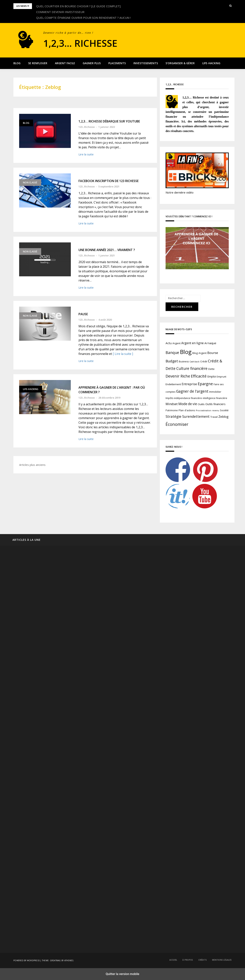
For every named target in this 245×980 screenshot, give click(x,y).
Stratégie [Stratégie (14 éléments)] (174, 416)
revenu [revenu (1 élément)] (216, 410)
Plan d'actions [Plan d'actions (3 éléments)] (187, 410)
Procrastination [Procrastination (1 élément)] (203, 410)
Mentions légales (222, 960)
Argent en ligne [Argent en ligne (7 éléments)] (192, 343)
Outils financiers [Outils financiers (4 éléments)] (215, 404)
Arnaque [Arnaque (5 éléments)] (210, 343)
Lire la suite (86, 154)
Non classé (30, 183)
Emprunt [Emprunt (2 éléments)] (221, 377)
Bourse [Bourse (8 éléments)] (213, 353)
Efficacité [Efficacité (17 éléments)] (199, 376)
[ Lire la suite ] (123, 354)
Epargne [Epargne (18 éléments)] (205, 384)
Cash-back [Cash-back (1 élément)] (194, 362)
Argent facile (65, 63)
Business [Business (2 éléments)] (184, 362)
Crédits (203, 960)
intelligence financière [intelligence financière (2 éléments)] (215, 398)
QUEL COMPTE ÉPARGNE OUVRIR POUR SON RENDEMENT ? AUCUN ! (83, 18)
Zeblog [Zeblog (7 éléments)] (223, 417)
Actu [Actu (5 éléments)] (169, 343)
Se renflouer (38, 63)
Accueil (173, 960)
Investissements (146, 63)
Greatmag (55, 960)
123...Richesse (87, 127)
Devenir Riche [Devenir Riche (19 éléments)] (178, 376)
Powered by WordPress (27, 960)
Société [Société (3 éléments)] (224, 410)
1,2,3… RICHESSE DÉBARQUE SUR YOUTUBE (109, 121)
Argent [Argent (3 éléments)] (176, 343)
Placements (117, 63)
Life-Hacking (211, 63)
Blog (17, 63)
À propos (188, 960)
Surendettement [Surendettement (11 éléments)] (196, 416)
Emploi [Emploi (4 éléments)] (212, 376)
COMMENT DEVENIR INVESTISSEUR (60, 12)
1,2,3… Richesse (89, 42)
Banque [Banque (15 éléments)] (172, 353)
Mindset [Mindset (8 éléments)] (172, 404)
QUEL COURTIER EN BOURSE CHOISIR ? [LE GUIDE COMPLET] (78, 6)
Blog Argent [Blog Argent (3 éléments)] (199, 353)
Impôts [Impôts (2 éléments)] (169, 398)
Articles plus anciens (32, 465)
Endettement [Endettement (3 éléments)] (173, 384)
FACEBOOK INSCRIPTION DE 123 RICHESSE (109, 181)
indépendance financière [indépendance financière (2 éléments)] (188, 398)
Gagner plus (92, 63)
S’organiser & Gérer (180, 63)
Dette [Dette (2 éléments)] (211, 369)
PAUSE (83, 314)
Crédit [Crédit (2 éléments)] (204, 362)
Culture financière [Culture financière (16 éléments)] (192, 368)
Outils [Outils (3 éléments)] (201, 404)
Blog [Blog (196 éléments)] (186, 352)
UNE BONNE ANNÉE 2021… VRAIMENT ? (107, 250)
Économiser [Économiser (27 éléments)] (177, 424)
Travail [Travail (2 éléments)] (214, 417)
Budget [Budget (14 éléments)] (172, 361)
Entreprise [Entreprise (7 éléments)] (189, 384)
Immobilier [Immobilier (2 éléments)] (215, 392)
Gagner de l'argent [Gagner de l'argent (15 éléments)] (192, 391)
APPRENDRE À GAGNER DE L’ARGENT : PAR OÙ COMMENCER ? (112, 390)
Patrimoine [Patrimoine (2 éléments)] (172, 410)
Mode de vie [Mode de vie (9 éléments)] (188, 404)
